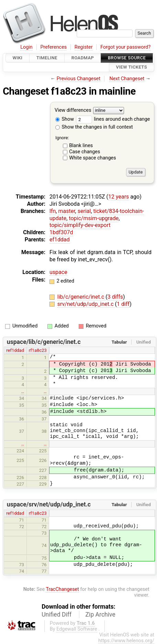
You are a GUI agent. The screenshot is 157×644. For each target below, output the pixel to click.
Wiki (18, 58)
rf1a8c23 (38, 350)
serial (84, 211)
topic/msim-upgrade (94, 218)
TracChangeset (62, 589)
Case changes (85, 152)
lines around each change (113, 119)
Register (84, 47)
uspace (58, 272)
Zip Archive (100, 615)
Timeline (47, 58)
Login (26, 47)
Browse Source (127, 58)
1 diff (123, 304)
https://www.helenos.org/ (126, 641)
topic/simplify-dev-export (80, 225)
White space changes (93, 158)
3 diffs (115, 297)
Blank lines (81, 146)
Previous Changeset (79, 79)
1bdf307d (61, 232)
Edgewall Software (77, 629)
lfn (53, 211)
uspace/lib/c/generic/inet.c (44, 342)
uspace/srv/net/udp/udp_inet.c (49, 504)
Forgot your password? (125, 47)
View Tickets (132, 67)
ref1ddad (15, 350)
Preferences (53, 47)
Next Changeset (127, 79)
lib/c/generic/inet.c (81, 297)
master (66, 211)
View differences (73, 110)
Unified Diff (57, 615)
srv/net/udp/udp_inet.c (86, 304)
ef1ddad (60, 240)
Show (65, 119)
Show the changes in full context (94, 127)
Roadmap (83, 58)
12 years (119, 197)
